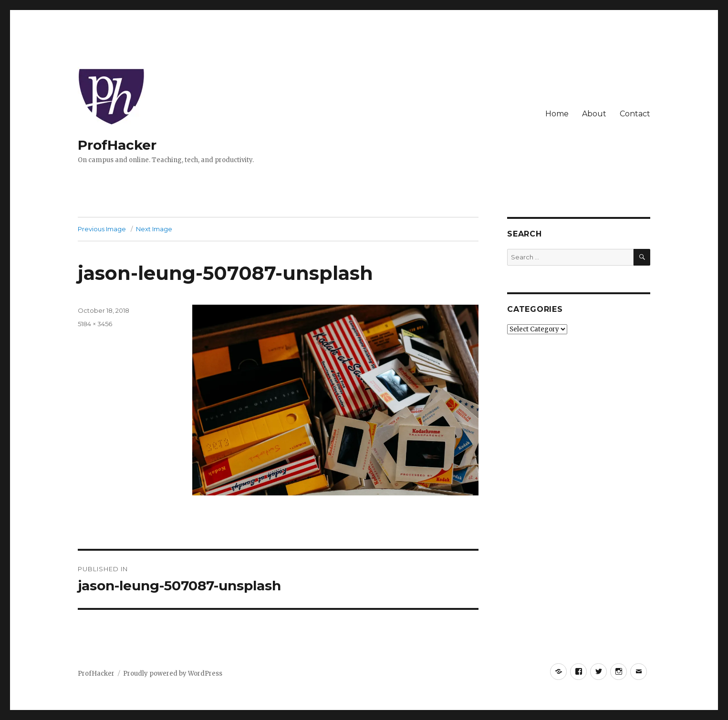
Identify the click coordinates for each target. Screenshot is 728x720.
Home (557, 114)
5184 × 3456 (95, 324)
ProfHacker (117, 145)
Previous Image (102, 229)
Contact (635, 114)
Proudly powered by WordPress (173, 674)
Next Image (154, 229)
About (594, 114)
